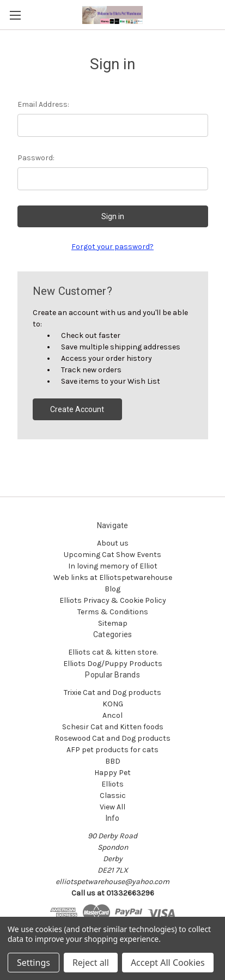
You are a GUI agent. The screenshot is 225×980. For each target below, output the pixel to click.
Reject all (91, 963)
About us (113, 543)
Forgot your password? (112, 247)
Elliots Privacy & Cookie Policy (113, 600)
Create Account (77, 409)
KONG (113, 704)
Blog (112, 589)
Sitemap (113, 623)
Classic (113, 796)
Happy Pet (112, 773)
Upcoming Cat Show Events (112, 555)
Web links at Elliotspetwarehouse (113, 577)
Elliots (112, 784)
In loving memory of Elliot (113, 566)
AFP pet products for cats (112, 750)
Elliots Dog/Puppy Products (113, 664)
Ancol (112, 715)
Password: (36, 158)
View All (112, 807)
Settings (34, 963)
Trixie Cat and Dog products (112, 692)
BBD (113, 761)
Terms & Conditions (113, 612)
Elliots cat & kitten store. (113, 652)
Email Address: (43, 104)
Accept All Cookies (168, 963)
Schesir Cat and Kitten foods (113, 727)
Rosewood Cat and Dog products (112, 738)
